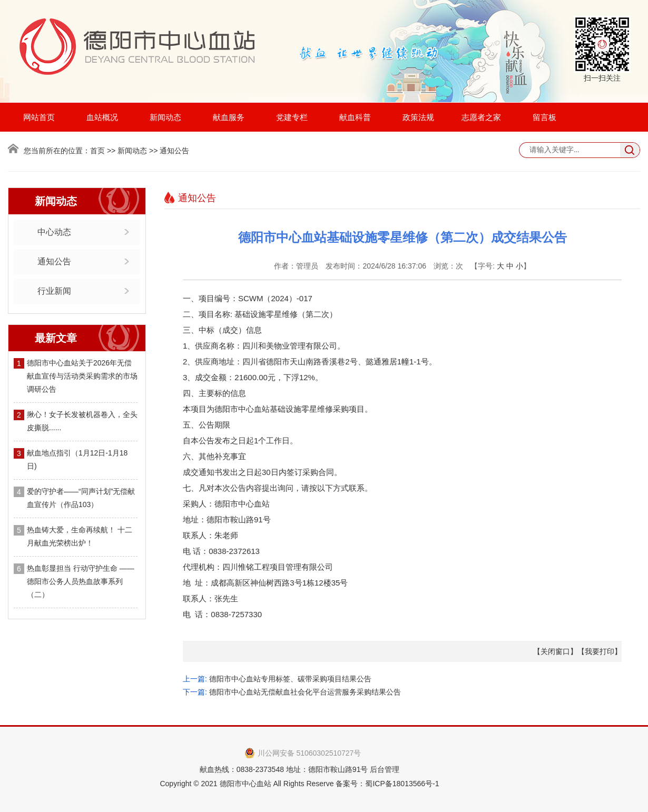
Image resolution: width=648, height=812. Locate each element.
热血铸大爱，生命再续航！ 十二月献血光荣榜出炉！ (80, 536)
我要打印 (600, 651)
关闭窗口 (555, 651)
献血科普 (355, 117)
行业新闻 (54, 291)
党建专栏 (292, 117)
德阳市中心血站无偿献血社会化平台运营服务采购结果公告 (305, 692)
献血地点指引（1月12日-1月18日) (77, 459)
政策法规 (418, 117)
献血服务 (229, 117)
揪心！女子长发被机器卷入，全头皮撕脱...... (82, 421)
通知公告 (54, 261)
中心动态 (54, 232)
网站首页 (39, 117)
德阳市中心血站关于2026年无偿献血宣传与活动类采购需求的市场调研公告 (82, 376)
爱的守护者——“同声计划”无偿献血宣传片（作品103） (81, 498)
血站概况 (102, 117)
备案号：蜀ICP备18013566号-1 (387, 784)
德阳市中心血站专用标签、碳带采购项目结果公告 (290, 679)
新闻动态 (165, 117)
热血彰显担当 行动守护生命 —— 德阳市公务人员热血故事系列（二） (81, 581)
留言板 (544, 117)
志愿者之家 (481, 117)
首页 (97, 151)
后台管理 (385, 769)
